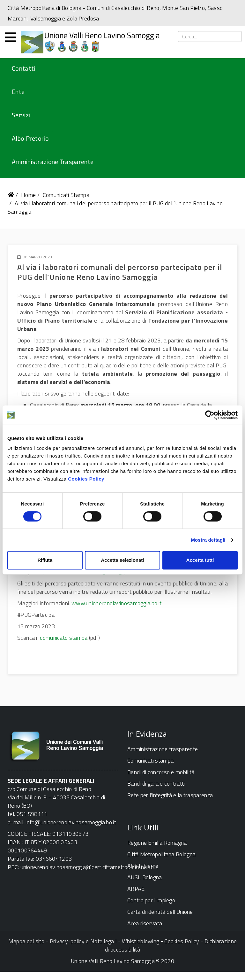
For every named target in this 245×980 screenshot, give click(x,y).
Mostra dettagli (208, 540)
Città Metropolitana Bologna (161, 854)
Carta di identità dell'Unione (160, 912)
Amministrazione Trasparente (53, 162)
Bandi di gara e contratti (156, 784)
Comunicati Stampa (66, 195)
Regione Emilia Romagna (157, 843)
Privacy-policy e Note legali (83, 941)
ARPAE (136, 889)
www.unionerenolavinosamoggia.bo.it (116, 603)
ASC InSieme (143, 866)
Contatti (23, 68)
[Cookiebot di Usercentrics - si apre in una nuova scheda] (210, 415)
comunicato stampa (64, 638)
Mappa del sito (26, 941)
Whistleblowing (141, 941)
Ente (18, 92)
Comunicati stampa (150, 760)
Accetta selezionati (122, 560)
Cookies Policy (86, 479)
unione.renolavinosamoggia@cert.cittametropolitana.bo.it (89, 867)
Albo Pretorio (30, 138)
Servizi (21, 115)
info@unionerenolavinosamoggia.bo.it (71, 822)
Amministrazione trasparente (163, 749)
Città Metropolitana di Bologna (45, 8)
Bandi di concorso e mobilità (161, 772)
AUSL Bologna (145, 877)
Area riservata (145, 923)
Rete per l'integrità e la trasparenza (170, 795)
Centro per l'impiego (151, 900)
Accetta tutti (200, 560)
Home (28, 195)
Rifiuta (45, 560)
